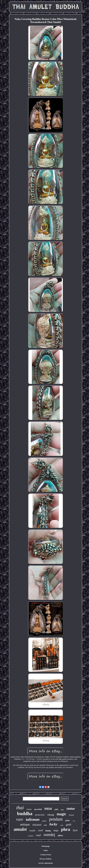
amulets (31, 836)
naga (56, 830)
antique (25, 824)
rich (45, 825)
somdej (49, 835)
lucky (53, 824)
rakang (51, 815)
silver (60, 835)
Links (46, 850)
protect (44, 821)
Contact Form (46, 855)
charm (29, 809)
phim (68, 820)
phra (66, 829)
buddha (25, 814)
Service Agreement (46, 863)
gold (68, 825)
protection (40, 815)
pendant (56, 819)
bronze (72, 815)
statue (71, 808)
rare (20, 819)
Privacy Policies (46, 859)
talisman (33, 819)
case (62, 825)
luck (75, 830)
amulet (20, 829)
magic (62, 814)
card (40, 830)
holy (62, 810)
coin (74, 821)
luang (48, 831)
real (38, 835)
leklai (48, 809)
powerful (38, 809)
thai (20, 808)
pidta (56, 809)
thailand (37, 825)
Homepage (46, 846)
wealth (32, 831)
